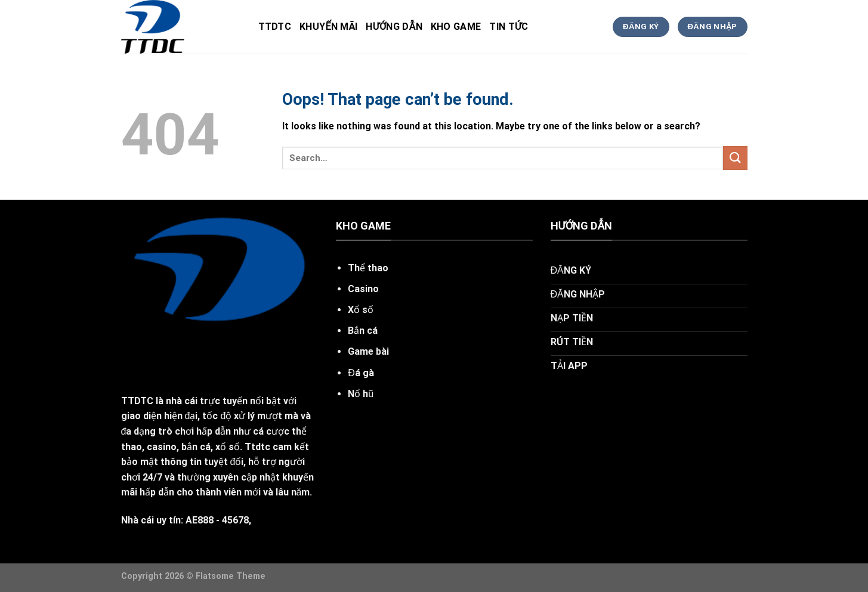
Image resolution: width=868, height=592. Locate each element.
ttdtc (275, 27)
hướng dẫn (394, 27)
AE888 (200, 520)
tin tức (509, 27)
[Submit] (735, 158)
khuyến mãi (328, 27)
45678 (235, 520)
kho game (456, 27)
